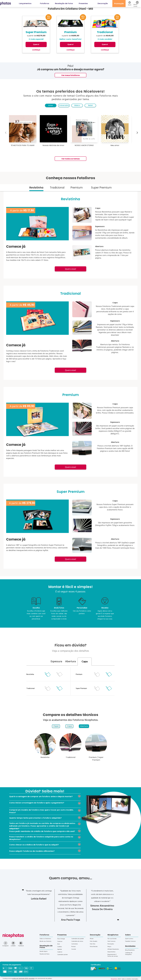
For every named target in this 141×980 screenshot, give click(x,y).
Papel (56, 726)
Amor (51, 105)
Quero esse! (70, 269)
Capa (69, 726)
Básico (77, 105)
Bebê (90, 105)
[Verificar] (102, 969)
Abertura (84, 726)
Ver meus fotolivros (70, 75)
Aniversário (64, 105)
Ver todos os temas (71, 159)
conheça (36, 50)
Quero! (36, 44)
